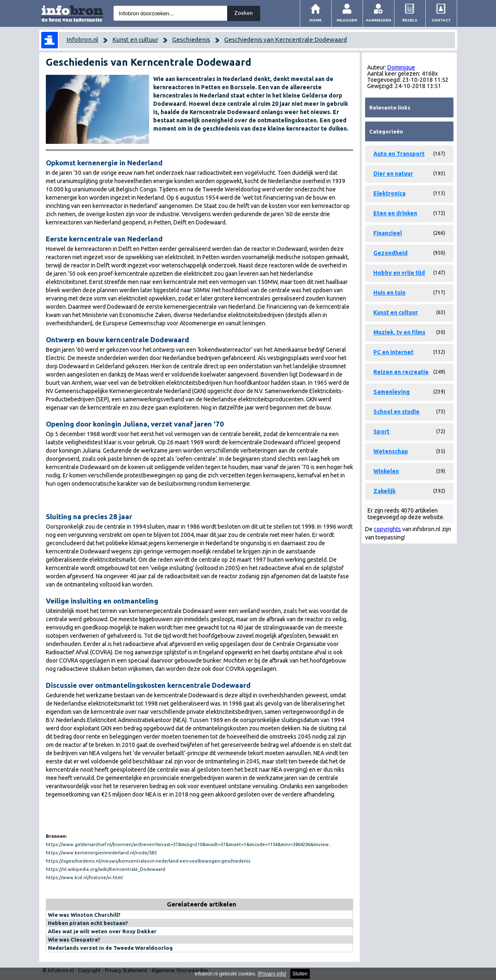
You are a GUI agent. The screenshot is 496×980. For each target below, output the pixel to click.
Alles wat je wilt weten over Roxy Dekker (102, 931)
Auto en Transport (399, 154)
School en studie (396, 412)
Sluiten (300, 974)
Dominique (401, 67)
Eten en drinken (395, 213)
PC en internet (393, 352)
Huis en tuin (389, 293)
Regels (410, 20)
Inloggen (347, 20)
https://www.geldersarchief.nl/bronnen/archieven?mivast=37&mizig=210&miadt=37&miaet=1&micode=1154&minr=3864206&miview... (189, 844)
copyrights (387, 529)
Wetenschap (391, 451)
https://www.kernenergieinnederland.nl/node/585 (101, 853)
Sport (381, 432)
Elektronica (389, 193)
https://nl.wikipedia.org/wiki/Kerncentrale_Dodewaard (106, 869)
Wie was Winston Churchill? (84, 915)
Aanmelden (379, 20)
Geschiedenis (191, 39)
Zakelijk (384, 491)
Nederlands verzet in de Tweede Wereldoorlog (110, 948)
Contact (441, 20)
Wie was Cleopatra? (74, 939)
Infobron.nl (82, 39)
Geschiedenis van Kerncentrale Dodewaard (286, 39)
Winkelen (386, 471)
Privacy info (272, 974)
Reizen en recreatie (401, 372)
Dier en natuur (393, 174)
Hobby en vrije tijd (399, 273)
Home (316, 20)
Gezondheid (390, 253)
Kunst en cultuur (135, 39)
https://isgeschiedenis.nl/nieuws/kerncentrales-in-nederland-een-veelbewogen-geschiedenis (148, 861)
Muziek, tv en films (399, 332)
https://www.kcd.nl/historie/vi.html (84, 877)
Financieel (388, 233)
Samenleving (392, 392)
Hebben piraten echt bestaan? (88, 923)
